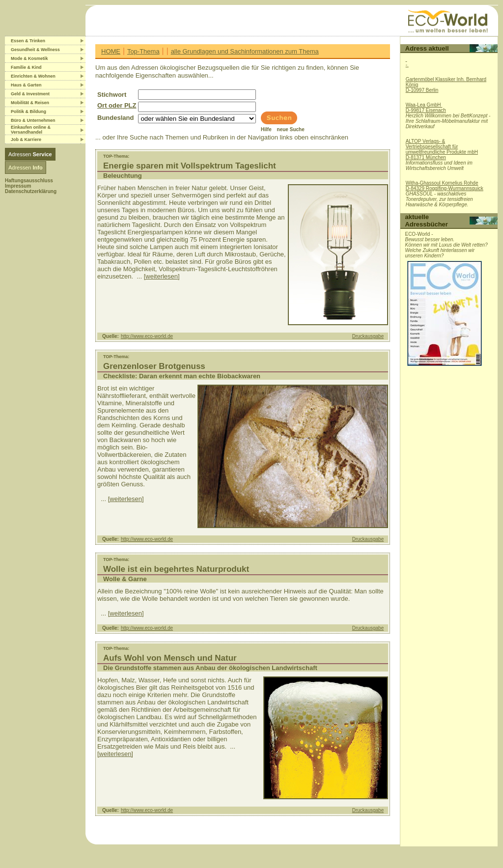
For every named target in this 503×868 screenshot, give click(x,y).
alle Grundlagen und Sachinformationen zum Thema (245, 51)
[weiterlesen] (162, 276)
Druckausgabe (368, 336)
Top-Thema (143, 51)
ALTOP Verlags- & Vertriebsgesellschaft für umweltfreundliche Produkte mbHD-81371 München (442, 149)
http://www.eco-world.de (147, 336)
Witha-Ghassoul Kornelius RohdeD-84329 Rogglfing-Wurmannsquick (445, 186)
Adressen (30, 154)
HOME (111, 51)
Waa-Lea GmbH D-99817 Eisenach (426, 108)
